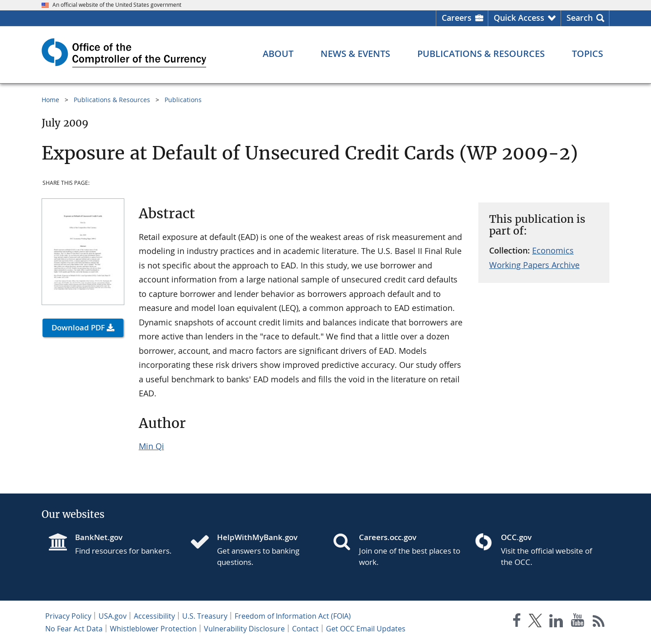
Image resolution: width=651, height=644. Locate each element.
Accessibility (154, 616)
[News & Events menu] (355, 54)
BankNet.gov (99, 537)
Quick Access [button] (519, 18)
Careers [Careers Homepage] (457, 18)
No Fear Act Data (74, 629)
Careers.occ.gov (388, 537)
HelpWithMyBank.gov (257, 537)
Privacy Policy (68, 616)
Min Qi (151, 446)
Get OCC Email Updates (366, 629)
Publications (183, 100)
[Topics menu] (587, 54)
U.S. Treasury (205, 616)
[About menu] (278, 54)
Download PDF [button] (78, 327)
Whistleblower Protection (153, 629)
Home (50, 100)
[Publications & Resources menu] (481, 54)
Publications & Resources (112, 100)
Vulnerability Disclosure (244, 629)
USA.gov (113, 616)
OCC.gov (516, 537)
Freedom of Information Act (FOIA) (293, 616)
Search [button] (580, 18)
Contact (305, 629)
